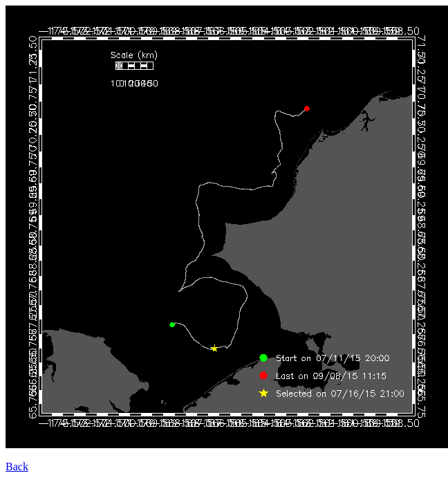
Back (17, 467)
